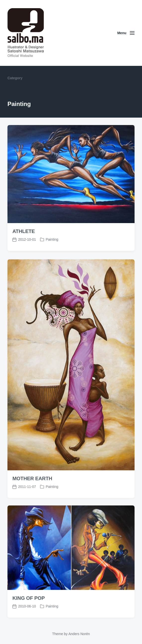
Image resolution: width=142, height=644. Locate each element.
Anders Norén (79, 634)
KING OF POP (29, 609)
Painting (52, 239)
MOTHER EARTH (32, 489)
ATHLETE (24, 231)
